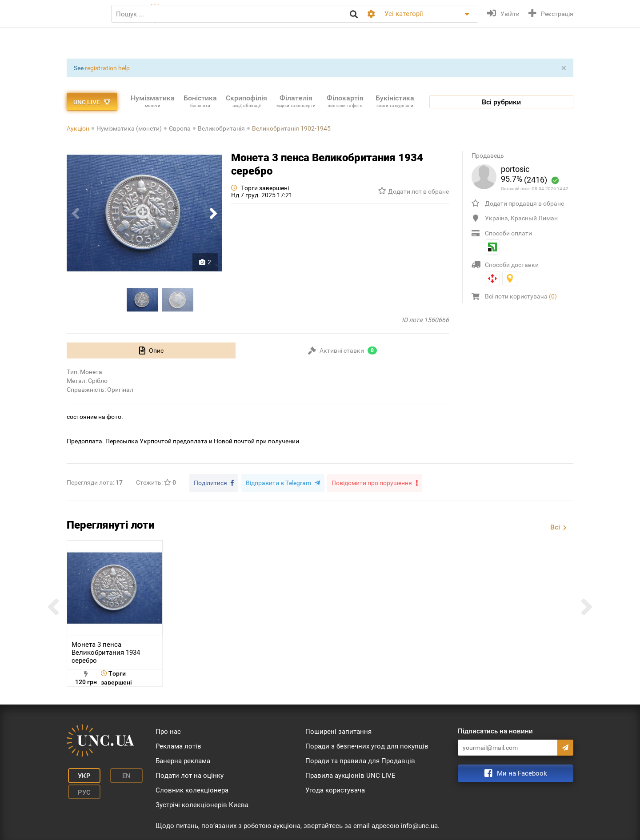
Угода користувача (335, 789)
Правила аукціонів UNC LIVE (350, 774)
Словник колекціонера (192, 789)
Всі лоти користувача (521, 296)
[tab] (151, 350)
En (117, 773)
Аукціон (78, 128)
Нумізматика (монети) (129, 128)
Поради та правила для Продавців (360, 760)
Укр (80, 773)
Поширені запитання (338, 730)
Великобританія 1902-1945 (291, 128)
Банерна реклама (183, 760)
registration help (107, 68)
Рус (80, 787)
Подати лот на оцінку (190, 774)
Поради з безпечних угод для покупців (367, 745)
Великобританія (221, 128)
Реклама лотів (178, 745)
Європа (180, 128)
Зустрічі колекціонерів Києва (202, 804)
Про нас (168, 730)
